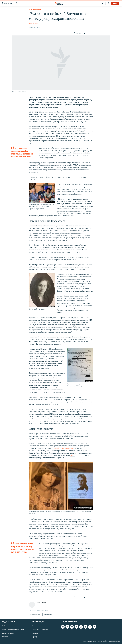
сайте (73, 455)
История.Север (35, 10)
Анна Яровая (33, 24)
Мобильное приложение (11, 626)
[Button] (76, 33)
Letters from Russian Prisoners (64, 448)
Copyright (35, 637)
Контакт (5, 637)
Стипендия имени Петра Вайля (13, 630)
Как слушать (36, 626)
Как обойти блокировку (40, 630)
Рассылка (35, 633)
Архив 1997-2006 (8, 633)
